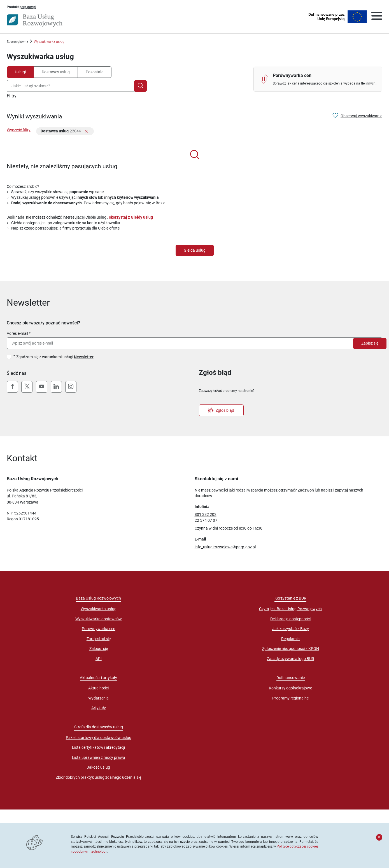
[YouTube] (41, 387)
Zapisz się (370, 343)
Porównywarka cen (99, 629)
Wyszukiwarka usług (99, 609)
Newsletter (84, 357)
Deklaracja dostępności (290, 619)
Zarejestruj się (99, 639)
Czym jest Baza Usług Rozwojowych (290, 609)
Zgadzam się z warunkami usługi (55, 357)
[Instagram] (71, 387)
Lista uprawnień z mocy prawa (99, 757)
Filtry (12, 96)
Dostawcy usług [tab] (56, 72)
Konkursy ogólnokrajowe (290, 688)
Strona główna (18, 42)
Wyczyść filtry (19, 130)
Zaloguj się (99, 649)
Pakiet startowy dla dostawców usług (99, 738)
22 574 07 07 (206, 520)
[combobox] (72, 86)
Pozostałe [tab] (95, 72)
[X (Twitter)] (27, 387)
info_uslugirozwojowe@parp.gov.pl (225, 547)
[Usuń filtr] (86, 132)
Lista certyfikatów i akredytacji (98, 747)
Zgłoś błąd (221, 410)
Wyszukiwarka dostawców (99, 619)
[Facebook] (12, 387)
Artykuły (99, 708)
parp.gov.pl (28, 7)
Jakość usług (98, 767)
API (99, 659)
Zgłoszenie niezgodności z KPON (291, 649)
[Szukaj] (140, 86)
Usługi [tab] (20, 72)
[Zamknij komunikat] (379, 837)
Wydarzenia (98, 698)
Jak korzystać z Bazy (291, 629)
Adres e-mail (17, 333)
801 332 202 (206, 514)
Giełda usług (195, 250)
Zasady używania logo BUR (291, 659)
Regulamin (290, 639)
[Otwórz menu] (377, 17)
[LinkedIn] (56, 387)
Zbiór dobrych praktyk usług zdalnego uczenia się (98, 777)
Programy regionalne (290, 698)
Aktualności (98, 688)
